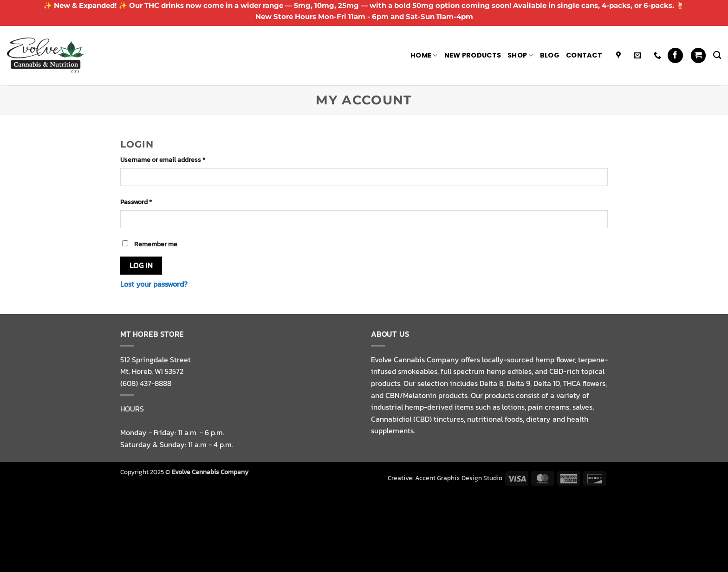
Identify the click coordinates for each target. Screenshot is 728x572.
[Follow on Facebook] (675, 55)
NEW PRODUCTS (473, 55)
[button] (698, 55)
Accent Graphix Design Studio (459, 478)
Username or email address (176, 160)
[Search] (717, 55)
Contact (584, 55)
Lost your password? (154, 284)
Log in (141, 266)
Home (424, 55)
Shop (520, 55)
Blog (550, 55)
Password (149, 202)
